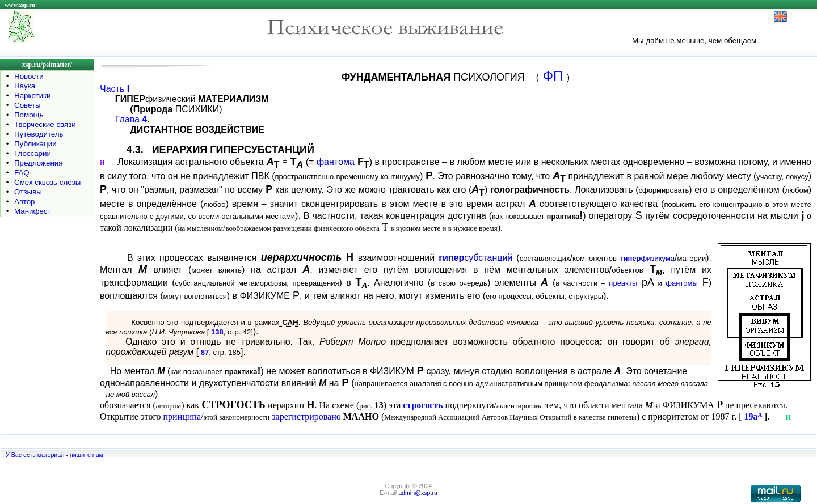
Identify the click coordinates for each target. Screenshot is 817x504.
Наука (25, 86)
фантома (336, 162)
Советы (28, 105)
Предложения (38, 163)
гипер (451, 258)
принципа (182, 416)
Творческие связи (45, 124)
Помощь (29, 115)
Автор (24, 202)
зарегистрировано (306, 416)
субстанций (488, 258)
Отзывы (28, 192)
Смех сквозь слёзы (47, 182)
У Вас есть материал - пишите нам (54, 455)
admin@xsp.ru (418, 493)
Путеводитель (39, 134)
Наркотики (32, 96)
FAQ (22, 173)
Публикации (35, 144)
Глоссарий (33, 153)
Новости (29, 76)
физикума (647, 258)
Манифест (33, 211)
